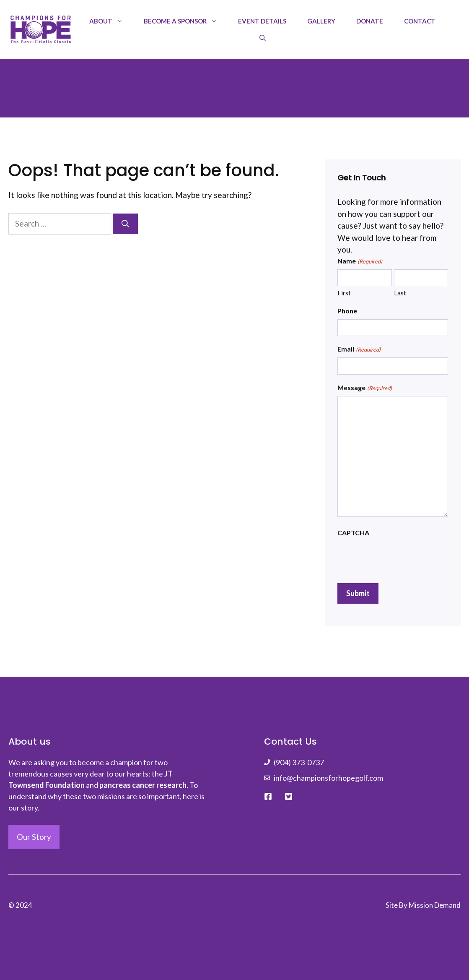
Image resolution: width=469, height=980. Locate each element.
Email (359, 349)
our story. (24, 808)
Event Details (262, 21)
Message (364, 388)
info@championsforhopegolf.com (328, 778)
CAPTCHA (353, 533)
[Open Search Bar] (263, 38)
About (111, 21)
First (344, 293)
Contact (420, 21)
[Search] (125, 224)
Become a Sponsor (186, 21)
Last (400, 293)
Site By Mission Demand (423, 905)
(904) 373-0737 (299, 762)
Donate (370, 21)
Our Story (34, 837)
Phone (347, 311)
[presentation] (401, 558)
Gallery (321, 21)
